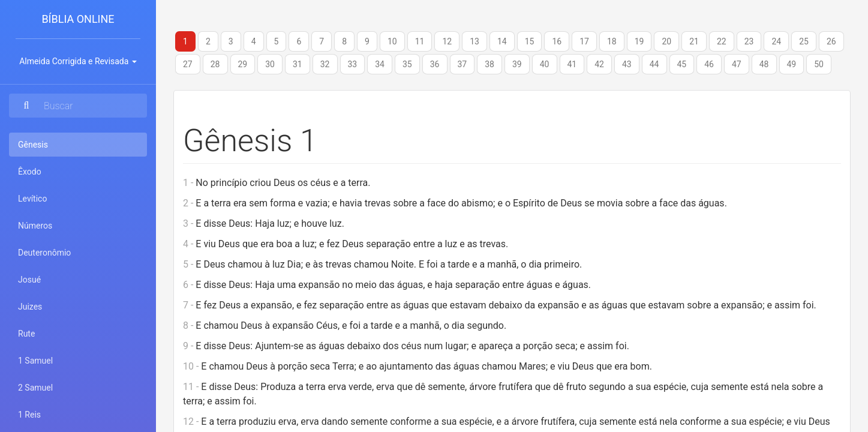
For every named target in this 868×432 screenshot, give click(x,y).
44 (654, 64)
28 (215, 64)
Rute (26, 334)
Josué (29, 280)
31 (298, 64)
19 (639, 41)
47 (737, 64)
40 (545, 64)
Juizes (30, 307)
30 (270, 64)
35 (407, 64)
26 (831, 41)
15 (530, 41)
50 (819, 64)
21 (694, 41)
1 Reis (29, 415)
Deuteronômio (44, 253)
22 (722, 41)
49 (792, 64)
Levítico (32, 199)
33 (353, 64)
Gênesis (49, 144)
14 (502, 41)
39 (517, 64)
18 (612, 41)
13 (474, 41)
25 (804, 41)
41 (572, 64)
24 (776, 41)
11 (420, 41)
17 (584, 41)
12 (447, 41)
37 (462, 64)
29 (243, 64)
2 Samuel (35, 388)
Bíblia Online (78, 19)
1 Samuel (35, 361)
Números (35, 226)
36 (435, 64)
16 (557, 41)
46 (709, 64)
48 (764, 64)
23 (749, 41)
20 (666, 41)
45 (682, 64)
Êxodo (30, 172)
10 (392, 41)
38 (489, 64)
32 (325, 64)
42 (599, 64)
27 (188, 64)
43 (627, 64)
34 (380, 64)
